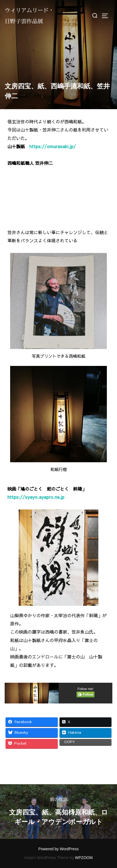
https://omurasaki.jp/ (53, 146)
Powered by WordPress (59, 849)
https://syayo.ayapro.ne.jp (36, 497)
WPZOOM (84, 858)
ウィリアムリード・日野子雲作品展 (29, 16)
